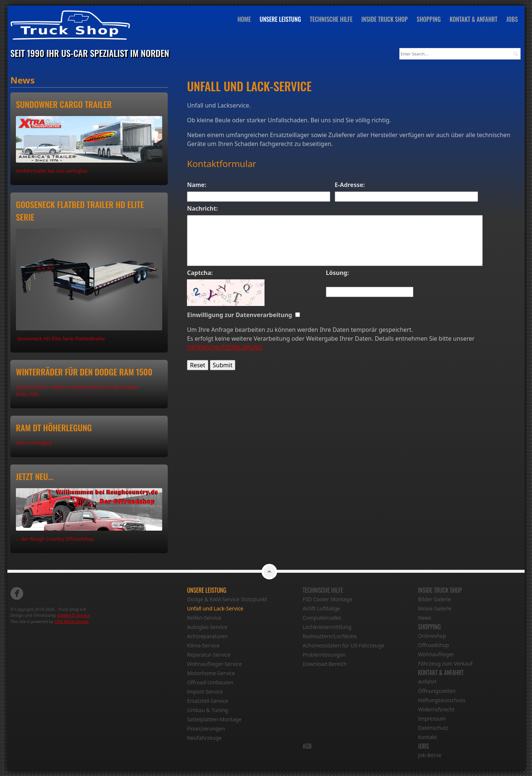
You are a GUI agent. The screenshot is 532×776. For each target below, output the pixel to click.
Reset (197, 365)
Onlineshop (432, 635)
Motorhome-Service (211, 673)
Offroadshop (434, 645)
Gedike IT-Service (74, 615)
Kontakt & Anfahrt (475, 20)
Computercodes (322, 617)
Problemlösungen (324, 654)
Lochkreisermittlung (327, 627)
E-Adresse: (350, 184)
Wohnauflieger (436, 654)
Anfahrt (427, 681)
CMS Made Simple (71, 621)
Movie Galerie (435, 608)
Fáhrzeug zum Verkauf (446, 663)
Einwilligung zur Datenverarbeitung (241, 314)
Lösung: (337, 272)
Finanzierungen (206, 728)
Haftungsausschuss (442, 700)
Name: (197, 184)
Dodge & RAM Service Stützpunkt (227, 599)
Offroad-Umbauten (210, 682)
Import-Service (205, 691)
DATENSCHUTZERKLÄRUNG (225, 347)
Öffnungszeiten (437, 690)
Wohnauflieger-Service (214, 663)
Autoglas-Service (207, 627)
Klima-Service (203, 645)
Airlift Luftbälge (321, 608)
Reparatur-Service (209, 654)
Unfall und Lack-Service (215, 608)
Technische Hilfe (332, 20)
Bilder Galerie (435, 599)
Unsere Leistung (282, 20)
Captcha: (200, 272)
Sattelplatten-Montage (214, 719)
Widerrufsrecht (436, 709)
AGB (307, 746)
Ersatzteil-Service (207, 700)
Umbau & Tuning (207, 710)
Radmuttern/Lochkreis (330, 636)
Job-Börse (430, 755)
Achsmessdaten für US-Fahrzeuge (344, 645)
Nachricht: (202, 208)
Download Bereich (325, 663)
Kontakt (428, 737)
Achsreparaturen (207, 636)
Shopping (430, 20)
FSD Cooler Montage (328, 599)
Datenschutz (433, 727)
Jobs (513, 20)
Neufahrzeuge (204, 737)
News (425, 617)
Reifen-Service (204, 617)
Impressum (432, 718)
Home (245, 20)
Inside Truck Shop (386, 20)
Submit (223, 365)
